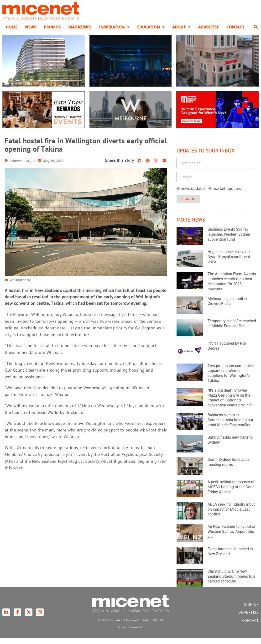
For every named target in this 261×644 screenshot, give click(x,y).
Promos (52, 33)
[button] (256, 33)
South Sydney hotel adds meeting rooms (229, 468)
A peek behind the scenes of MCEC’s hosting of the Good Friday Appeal (231, 493)
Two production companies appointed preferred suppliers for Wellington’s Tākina (231, 379)
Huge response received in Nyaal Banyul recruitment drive (230, 263)
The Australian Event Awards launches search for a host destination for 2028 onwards (232, 287)
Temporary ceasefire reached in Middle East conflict (232, 329)
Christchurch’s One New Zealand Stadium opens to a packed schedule (231, 582)
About (181, 33)
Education (151, 33)
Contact (235, 33)
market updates (227, 194)
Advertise (208, 33)
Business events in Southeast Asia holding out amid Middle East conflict (230, 426)
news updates (193, 194)
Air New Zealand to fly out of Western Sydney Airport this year (232, 538)
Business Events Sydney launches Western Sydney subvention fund (229, 240)
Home (12, 33)
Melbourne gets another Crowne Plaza (227, 307)
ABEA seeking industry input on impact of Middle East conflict (231, 515)
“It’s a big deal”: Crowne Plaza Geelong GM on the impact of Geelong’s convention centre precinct (230, 404)
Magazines (80, 33)
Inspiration (114, 33)
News (31, 33)
